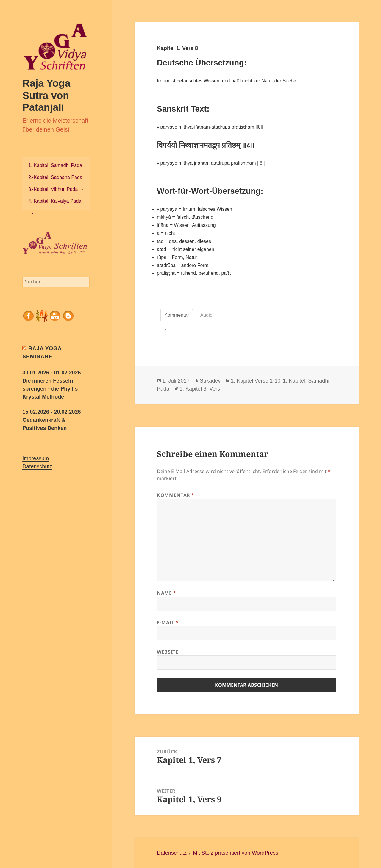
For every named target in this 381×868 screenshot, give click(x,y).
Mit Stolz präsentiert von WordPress (236, 853)
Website (168, 652)
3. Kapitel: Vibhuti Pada (56, 189)
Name (167, 593)
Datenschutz (37, 466)
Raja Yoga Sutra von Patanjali (46, 95)
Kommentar (176, 495)
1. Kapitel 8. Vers (200, 389)
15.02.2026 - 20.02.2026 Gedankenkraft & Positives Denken (51, 420)
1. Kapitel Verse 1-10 (256, 381)
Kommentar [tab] (177, 315)
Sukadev (210, 381)
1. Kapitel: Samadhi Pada (55, 167)
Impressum (36, 458)
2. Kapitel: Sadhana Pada (55, 179)
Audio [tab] (206, 315)
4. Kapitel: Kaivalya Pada (55, 203)
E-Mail (168, 622)
